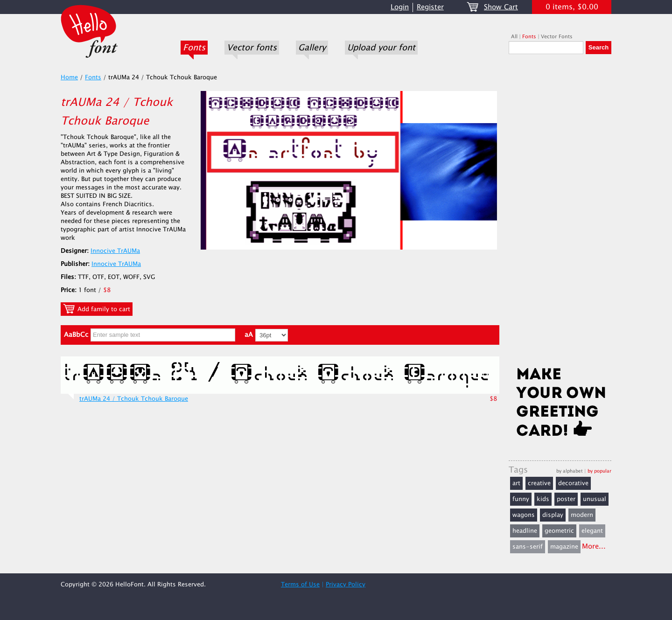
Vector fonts (252, 48)
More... (594, 547)
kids (543, 499)
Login (400, 7)
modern (582, 515)
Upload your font (381, 48)
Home (69, 77)
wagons (524, 515)
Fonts (194, 48)
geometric (559, 531)
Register (430, 7)
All (514, 37)
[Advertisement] (560, 213)
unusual (595, 499)
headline (525, 531)
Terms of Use (300, 585)
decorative (573, 483)
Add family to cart (97, 309)
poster (566, 499)
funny (521, 499)
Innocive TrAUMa (115, 251)
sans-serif (528, 547)
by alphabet (570, 471)
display (553, 515)
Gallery (312, 48)
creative (539, 483)
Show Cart (501, 7)
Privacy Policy (346, 585)
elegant (592, 531)
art (516, 483)
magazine (564, 547)
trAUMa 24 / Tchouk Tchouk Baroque (134, 399)
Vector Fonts (557, 37)
